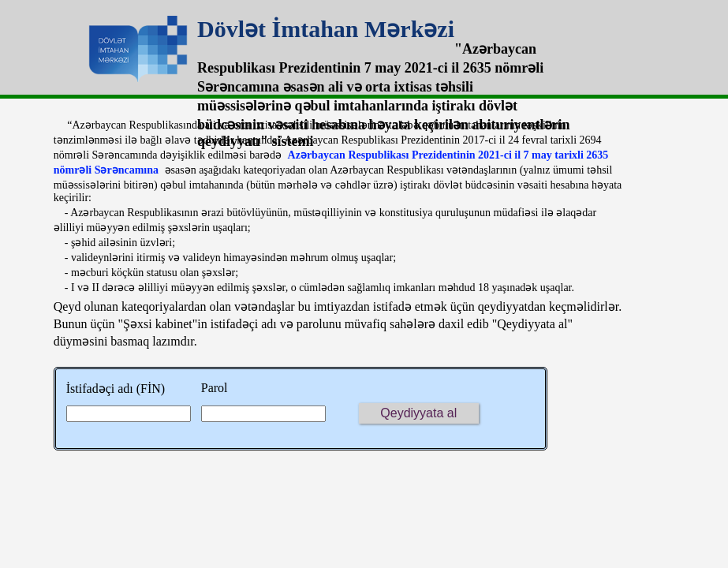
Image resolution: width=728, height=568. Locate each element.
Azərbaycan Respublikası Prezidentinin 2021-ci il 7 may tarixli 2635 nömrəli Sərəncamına (331, 163)
